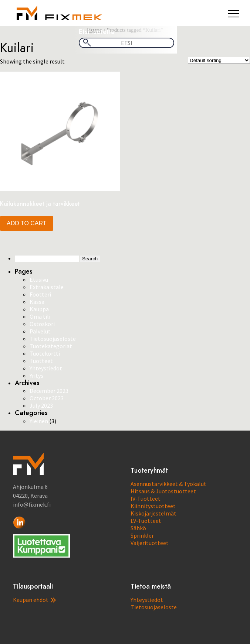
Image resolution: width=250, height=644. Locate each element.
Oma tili (40, 316)
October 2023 (47, 398)
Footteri (40, 294)
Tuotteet (41, 361)
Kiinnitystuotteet (153, 506)
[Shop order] (219, 60)
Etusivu (39, 280)
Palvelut (40, 331)
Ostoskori (42, 324)
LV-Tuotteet (146, 521)
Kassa (37, 302)
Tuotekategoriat (51, 346)
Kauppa (39, 309)
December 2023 (49, 391)
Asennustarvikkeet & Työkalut (168, 484)
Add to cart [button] (27, 223)
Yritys (36, 376)
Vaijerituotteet (150, 543)
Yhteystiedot (46, 368)
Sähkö (138, 528)
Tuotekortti (45, 353)
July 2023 (41, 405)
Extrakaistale (47, 287)
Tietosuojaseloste (53, 339)
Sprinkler (142, 535)
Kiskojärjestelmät (153, 513)
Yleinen (39, 421)
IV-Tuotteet (146, 499)
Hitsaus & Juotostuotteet (163, 491)
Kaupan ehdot (34, 600)
